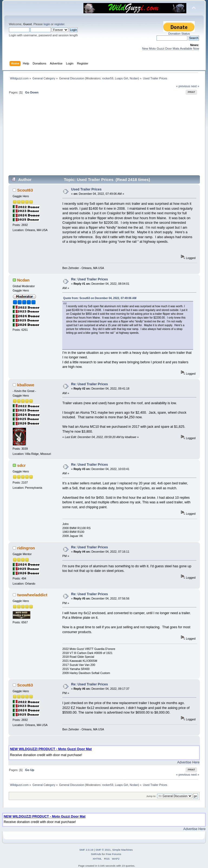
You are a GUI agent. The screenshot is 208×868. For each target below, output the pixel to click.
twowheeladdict (32, 595)
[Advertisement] (104, 137)
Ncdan (134, 78)
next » (195, 86)
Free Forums (113, 854)
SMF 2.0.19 (86, 850)
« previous (183, 86)
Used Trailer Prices (86, 189)
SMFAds (96, 854)
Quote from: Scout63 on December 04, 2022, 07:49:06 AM (100, 298)
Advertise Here (188, 762)
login (47, 24)
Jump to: (151, 796)
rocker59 (108, 78)
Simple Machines (122, 850)
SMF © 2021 (103, 850)
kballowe (26, 385)
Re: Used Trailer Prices (90, 279)
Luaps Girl (121, 78)
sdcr (21, 465)
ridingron (26, 548)
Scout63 (25, 190)
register (59, 24)
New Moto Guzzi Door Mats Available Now (171, 48)
